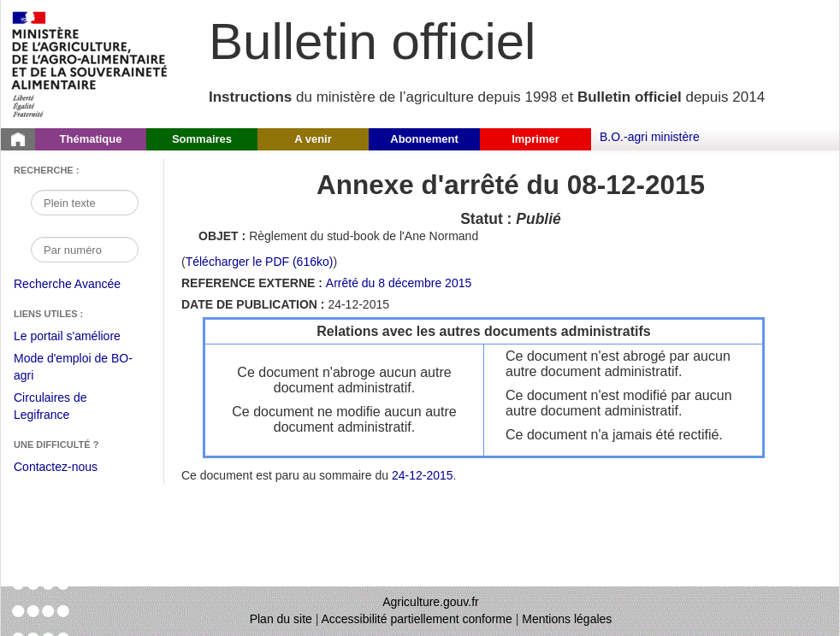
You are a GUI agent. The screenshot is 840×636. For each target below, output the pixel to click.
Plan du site (281, 619)
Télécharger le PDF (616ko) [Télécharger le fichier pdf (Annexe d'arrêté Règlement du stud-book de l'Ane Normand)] (260, 262)
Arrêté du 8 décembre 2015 (399, 283)
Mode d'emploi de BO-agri (73, 369)
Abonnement (424, 139)
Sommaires (202, 139)
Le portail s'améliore (80, 337)
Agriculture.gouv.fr (431, 602)
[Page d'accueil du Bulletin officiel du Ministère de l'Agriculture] (18, 139)
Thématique (91, 139)
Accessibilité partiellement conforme (417, 619)
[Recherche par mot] (85, 203)
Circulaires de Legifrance (64, 408)
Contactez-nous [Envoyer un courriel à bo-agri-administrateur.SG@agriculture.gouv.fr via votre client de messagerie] (56, 467)
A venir (313, 139)
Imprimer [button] (535, 139)
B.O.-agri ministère (650, 137)
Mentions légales (567, 619)
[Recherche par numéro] (85, 250)
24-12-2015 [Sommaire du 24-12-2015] (423, 475)
